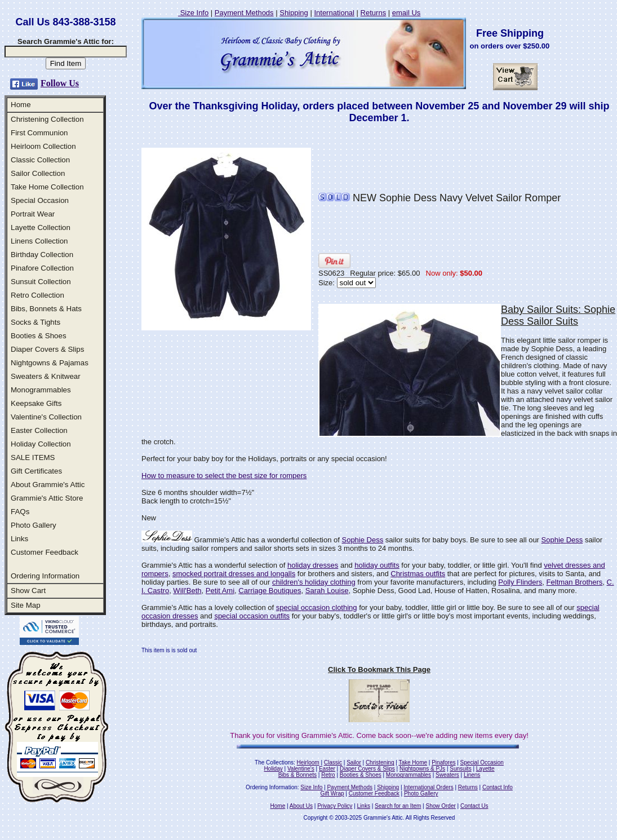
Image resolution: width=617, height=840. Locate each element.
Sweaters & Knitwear (46, 376)
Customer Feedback (45, 552)
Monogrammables (41, 390)
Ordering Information (45, 576)
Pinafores (443, 762)
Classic (333, 762)
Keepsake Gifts (36, 403)
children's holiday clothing (314, 582)
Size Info (193, 13)
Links (19, 539)
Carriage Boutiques (270, 591)
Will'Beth (187, 591)
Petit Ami (220, 591)
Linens (472, 775)
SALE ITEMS (33, 457)
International (334, 13)
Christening (380, 762)
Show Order (440, 806)
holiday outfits (377, 565)
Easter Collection (39, 430)
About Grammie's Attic (48, 485)
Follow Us (60, 83)
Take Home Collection (47, 187)
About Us (301, 806)
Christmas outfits (418, 574)
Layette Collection (41, 227)
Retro (328, 775)
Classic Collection (40, 160)
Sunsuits (460, 769)
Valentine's (301, 769)
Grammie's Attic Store (47, 498)
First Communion (39, 133)
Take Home (413, 762)
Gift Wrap (332, 793)
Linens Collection (39, 241)
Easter (327, 769)
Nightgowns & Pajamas (50, 363)
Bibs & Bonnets (298, 775)
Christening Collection (47, 119)
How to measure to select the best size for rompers (224, 476)
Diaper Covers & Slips (47, 349)
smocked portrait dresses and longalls (234, 574)
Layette (485, 769)
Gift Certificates (36, 471)
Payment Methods (244, 13)
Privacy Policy (335, 806)
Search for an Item (398, 806)
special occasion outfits (252, 616)
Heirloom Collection (43, 146)
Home (21, 105)
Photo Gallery (34, 525)
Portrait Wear (33, 214)
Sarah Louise (327, 591)
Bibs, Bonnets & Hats (46, 309)
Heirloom (308, 762)
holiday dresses (313, 565)
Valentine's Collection (46, 417)
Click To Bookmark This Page (379, 669)
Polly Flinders (520, 582)
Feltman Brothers (575, 582)
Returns (374, 13)
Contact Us (474, 806)
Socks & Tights (35, 322)
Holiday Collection (41, 444)
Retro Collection (37, 295)
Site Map (26, 605)
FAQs (20, 512)
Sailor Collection (38, 173)
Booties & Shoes (39, 336)
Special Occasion (40, 200)
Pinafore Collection (42, 268)
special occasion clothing (317, 607)
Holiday (273, 769)
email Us (407, 13)
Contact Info (498, 787)
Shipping (294, 13)
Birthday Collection (42, 255)
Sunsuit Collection (41, 282)
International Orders (428, 787)
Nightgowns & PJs (422, 769)
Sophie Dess (362, 540)
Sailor (354, 762)
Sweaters (447, 775)
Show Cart (28, 591)
